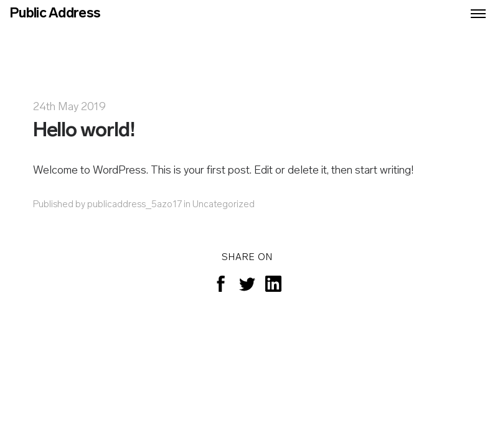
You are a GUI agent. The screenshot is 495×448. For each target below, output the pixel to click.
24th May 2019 (69, 107)
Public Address (55, 14)
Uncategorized (224, 205)
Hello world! (84, 131)
